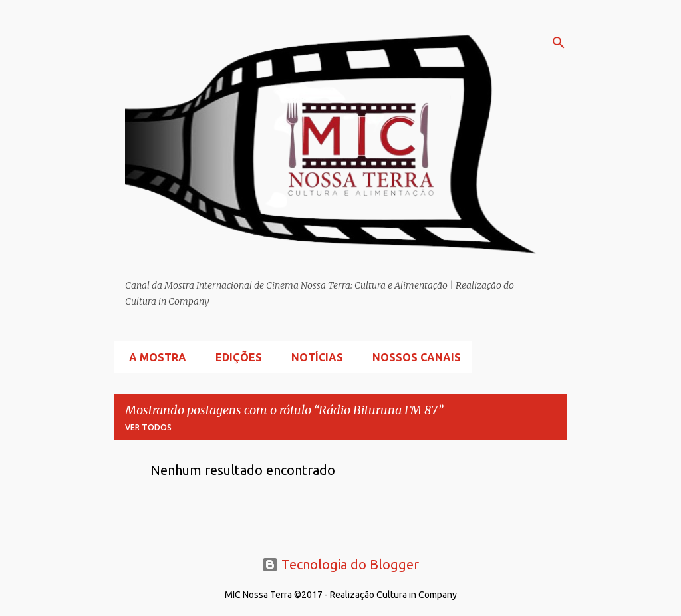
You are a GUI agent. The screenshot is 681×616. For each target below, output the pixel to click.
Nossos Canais (413, 357)
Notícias (313, 357)
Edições (235, 357)
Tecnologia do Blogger (340, 564)
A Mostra (154, 357)
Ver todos (148, 427)
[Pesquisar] (559, 43)
